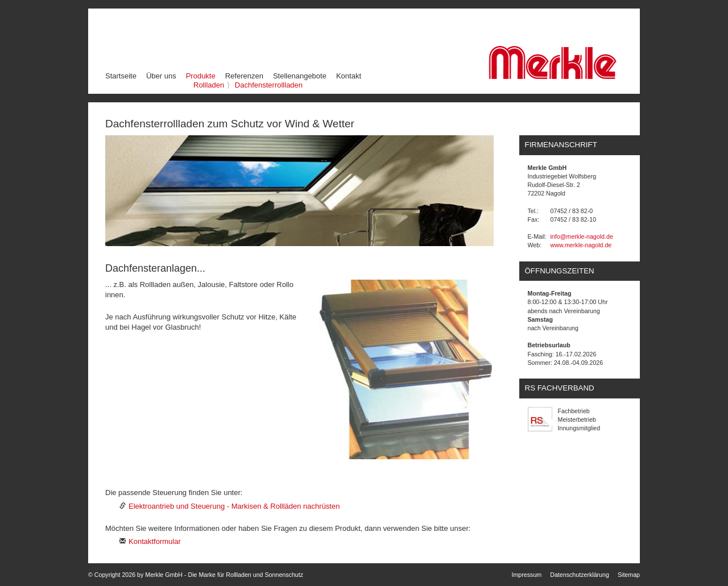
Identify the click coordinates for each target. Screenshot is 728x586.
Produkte (201, 76)
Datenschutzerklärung (580, 575)
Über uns (161, 76)
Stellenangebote (300, 76)
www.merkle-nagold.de (581, 245)
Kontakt (349, 76)
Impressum (527, 575)
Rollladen (209, 85)
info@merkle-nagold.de (582, 236)
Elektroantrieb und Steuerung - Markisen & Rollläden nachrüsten (234, 506)
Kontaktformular (155, 541)
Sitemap (629, 575)
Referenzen (244, 76)
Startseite (121, 76)
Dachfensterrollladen (269, 85)
